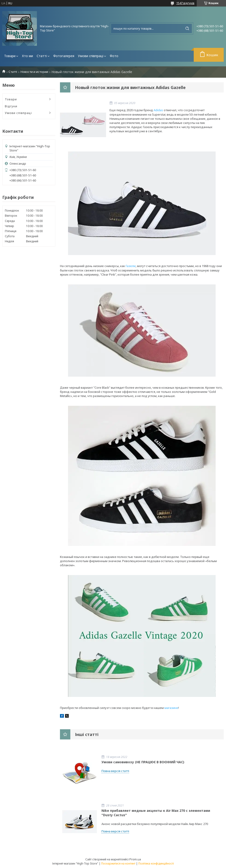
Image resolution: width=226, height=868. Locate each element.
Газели (131, 266)
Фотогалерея (64, 56)
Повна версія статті (115, 771)
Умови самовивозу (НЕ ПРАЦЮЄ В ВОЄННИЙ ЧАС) (143, 762)
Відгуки (11, 106)
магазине (171, 708)
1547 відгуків (185, 3)
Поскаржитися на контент (118, 863)
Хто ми (27, 56)
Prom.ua (135, 859)
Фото (114, 56)
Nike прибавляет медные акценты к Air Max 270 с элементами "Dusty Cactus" (156, 813)
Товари (10, 56)
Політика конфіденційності (156, 863)
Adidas (158, 110)
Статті (42, 56)
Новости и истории (34, 72)
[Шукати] (187, 28)
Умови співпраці (91, 56)
